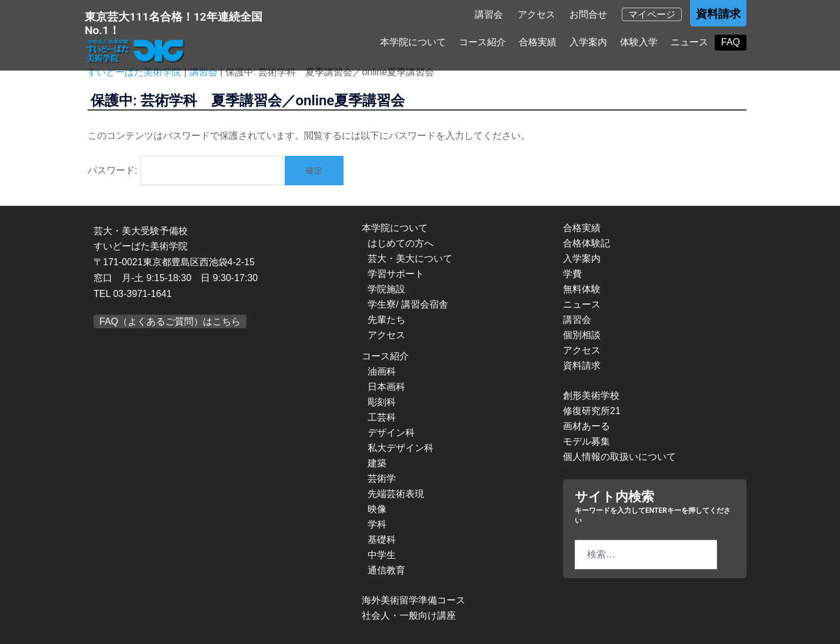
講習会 (489, 14)
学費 (572, 274)
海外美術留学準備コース (414, 600)
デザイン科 (391, 433)
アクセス (536, 14)
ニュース (689, 42)
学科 (377, 524)
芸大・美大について (410, 258)
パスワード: (185, 171)
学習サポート (396, 274)
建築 (377, 463)
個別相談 (582, 335)
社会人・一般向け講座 (409, 615)
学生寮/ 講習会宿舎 (408, 304)
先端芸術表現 (396, 494)
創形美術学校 (591, 396)
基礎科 (382, 540)
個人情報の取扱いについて (619, 457)
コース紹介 (482, 42)
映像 (377, 509)
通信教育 (386, 570)
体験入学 (639, 42)
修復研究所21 (592, 411)
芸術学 (382, 478)
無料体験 (582, 289)
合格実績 (538, 42)
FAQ (731, 42)
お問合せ (588, 14)
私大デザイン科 (401, 448)
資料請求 (718, 14)
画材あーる (586, 426)
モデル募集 (586, 441)
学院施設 (386, 289)
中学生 (382, 555)
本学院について (413, 42)
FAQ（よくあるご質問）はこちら (170, 321)
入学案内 (588, 42)
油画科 (382, 371)
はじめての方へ (401, 243)
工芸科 (382, 417)
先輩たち (386, 320)
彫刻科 (382, 402)
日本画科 (386, 387)
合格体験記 (586, 243)
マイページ (652, 14)
